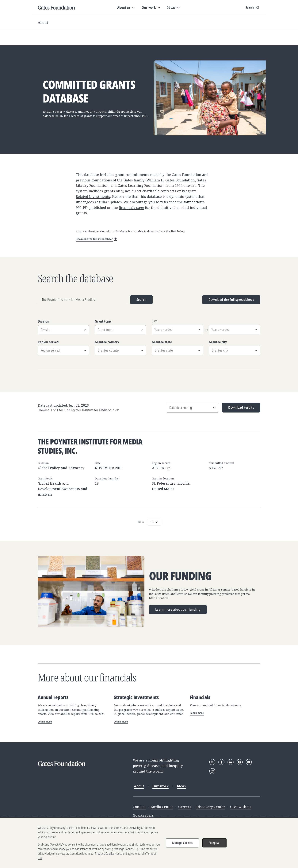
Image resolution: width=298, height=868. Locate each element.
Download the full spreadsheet (231, 300)
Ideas (181, 786)
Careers (185, 807)
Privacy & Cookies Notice (109, 854)
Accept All (215, 843)
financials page (131, 207)
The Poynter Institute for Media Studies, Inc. (90, 446)
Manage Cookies (182, 843)
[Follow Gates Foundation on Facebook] (221, 762)
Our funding (180, 576)
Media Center (162, 807)
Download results (238, 409)
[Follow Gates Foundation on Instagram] (240, 762)
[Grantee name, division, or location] (82, 300)
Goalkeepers (143, 815)
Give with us (241, 807)
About (43, 22)
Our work (160, 786)
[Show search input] (253, 8)
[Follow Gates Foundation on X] (212, 762)
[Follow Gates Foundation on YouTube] (249, 762)
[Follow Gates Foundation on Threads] (212, 771)
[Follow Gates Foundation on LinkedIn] (231, 762)
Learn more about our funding (178, 609)
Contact (139, 807)
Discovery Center (211, 807)
